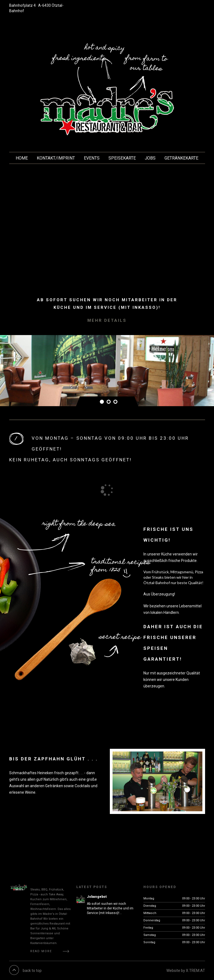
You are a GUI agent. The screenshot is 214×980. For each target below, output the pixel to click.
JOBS (150, 158)
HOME (22, 158)
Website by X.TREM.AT (186, 971)
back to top (32, 971)
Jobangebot (97, 897)
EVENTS (92, 158)
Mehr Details (107, 320)
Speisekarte (122, 158)
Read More (41, 951)
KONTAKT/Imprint (56, 158)
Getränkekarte (181, 158)
